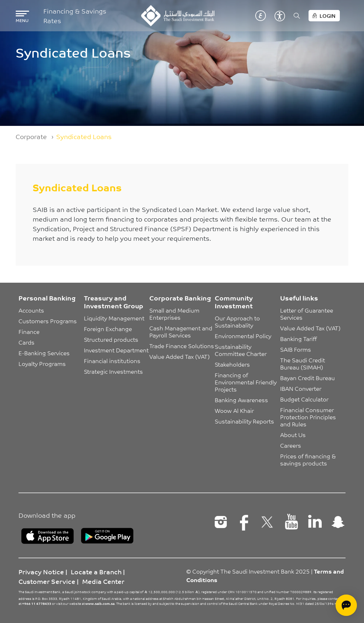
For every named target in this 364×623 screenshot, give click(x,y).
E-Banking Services (44, 353)
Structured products (111, 339)
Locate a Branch (96, 571)
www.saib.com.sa (100, 603)
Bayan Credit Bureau (307, 378)
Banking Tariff (298, 339)
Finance (29, 331)
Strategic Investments (113, 371)
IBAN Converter (301, 388)
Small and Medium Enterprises (175, 314)
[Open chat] (346, 605)
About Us (293, 435)
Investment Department (116, 350)
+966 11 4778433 (37, 603)
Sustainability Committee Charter (241, 350)
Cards (26, 342)
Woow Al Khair (234, 410)
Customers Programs (48, 321)
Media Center (103, 581)
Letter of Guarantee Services (307, 314)
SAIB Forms (296, 349)
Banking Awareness (241, 400)
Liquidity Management (114, 318)
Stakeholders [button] (232, 364)
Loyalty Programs (42, 363)
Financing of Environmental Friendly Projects (246, 382)
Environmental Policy (243, 336)
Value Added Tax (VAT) (180, 356)
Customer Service (47, 581)
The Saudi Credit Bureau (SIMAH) (303, 363)
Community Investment (234, 302)
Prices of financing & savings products (309, 459)
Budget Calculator (304, 399)
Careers (291, 445)
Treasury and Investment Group (114, 302)
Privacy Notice (41, 571)
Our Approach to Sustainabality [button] (238, 321)
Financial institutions (112, 361)
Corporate (31, 136)
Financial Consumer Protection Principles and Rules (309, 417)
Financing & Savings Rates (75, 16)
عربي (261, 16)
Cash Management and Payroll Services (181, 331)
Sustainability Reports (244, 421)
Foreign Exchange (108, 329)
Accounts (31, 310)
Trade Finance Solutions (182, 346)
